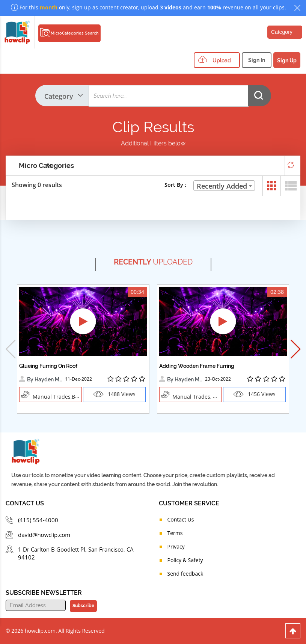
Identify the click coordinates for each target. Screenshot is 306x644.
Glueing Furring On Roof (48, 366)
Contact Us (181, 519)
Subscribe (83, 606)
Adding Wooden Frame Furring (197, 366)
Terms (175, 533)
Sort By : (175, 185)
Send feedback (185, 574)
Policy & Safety (185, 560)
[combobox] (224, 186)
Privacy (176, 546)
